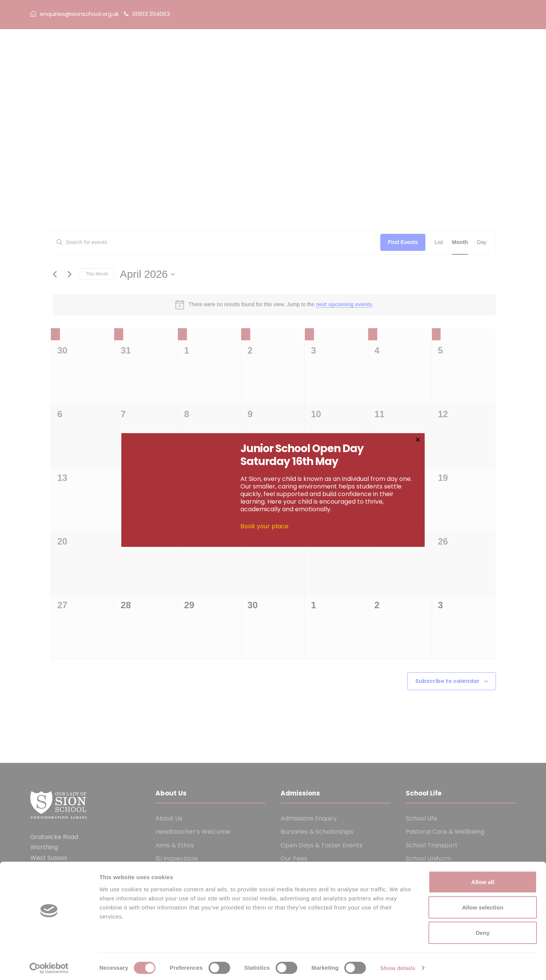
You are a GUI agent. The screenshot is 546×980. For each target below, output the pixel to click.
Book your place (264, 526)
